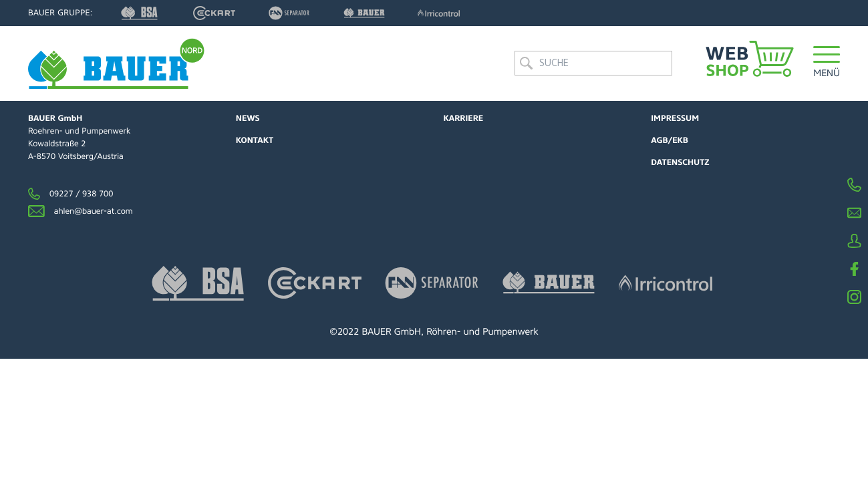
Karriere (464, 118)
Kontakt (255, 140)
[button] (827, 63)
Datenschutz (680, 162)
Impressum (675, 118)
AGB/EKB (670, 140)
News (248, 118)
